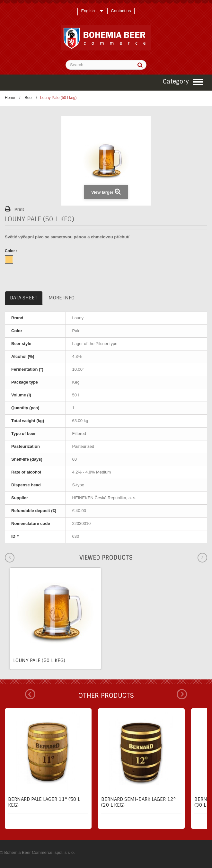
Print (19, 209)
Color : (12, 251)
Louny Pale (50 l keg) (39, 660)
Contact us (121, 11)
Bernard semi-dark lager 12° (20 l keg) (138, 802)
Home (10, 98)
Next (182, 694)
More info (62, 298)
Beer (29, 98)
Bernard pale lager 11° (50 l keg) (44, 802)
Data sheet (24, 298)
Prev (30, 694)
